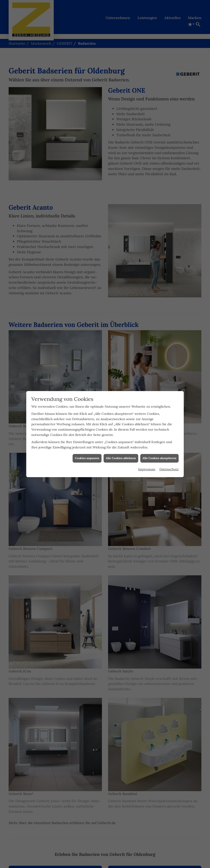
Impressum (147, 469)
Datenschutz (169, 469)
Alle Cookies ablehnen (121, 458)
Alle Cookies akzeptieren (159, 458)
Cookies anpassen (87, 458)
